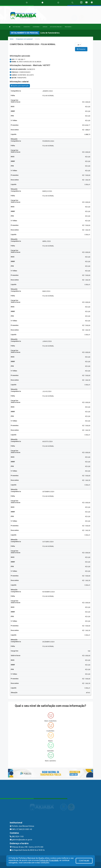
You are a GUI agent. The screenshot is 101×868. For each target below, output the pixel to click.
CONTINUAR (84, 861)
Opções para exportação (20, 86)
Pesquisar (81, 49)
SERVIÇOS (45, 27)
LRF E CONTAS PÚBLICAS (56, 27)
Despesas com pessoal (24, 39)
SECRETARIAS (36, 27)
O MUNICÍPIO (27, 27)
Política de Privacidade (49, 860)
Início (12, 39)
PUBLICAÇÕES (68, 27)
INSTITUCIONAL (17, 27)
